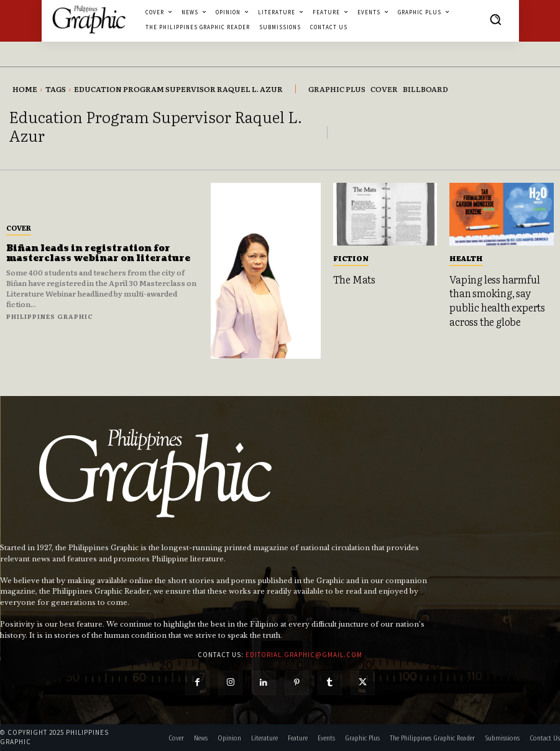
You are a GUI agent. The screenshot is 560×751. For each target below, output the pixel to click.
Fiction (351, 258)
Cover (19, 228)
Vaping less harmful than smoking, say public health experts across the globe (497, 300)
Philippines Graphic (50, 316)
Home (25, 89)
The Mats (354, 279)
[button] (495, 19)
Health (466, 258)
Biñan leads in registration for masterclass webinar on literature (99, 254)
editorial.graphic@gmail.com (304, 655)
